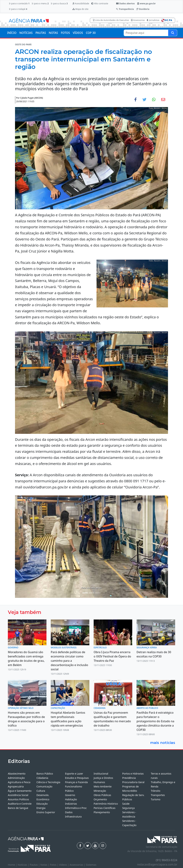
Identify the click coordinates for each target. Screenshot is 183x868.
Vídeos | (64, 865)
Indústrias (71, 804)
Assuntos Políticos (18, 799)
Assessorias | (78, 865)
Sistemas (91, 865)
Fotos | (55, 865)
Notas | (45, 865)
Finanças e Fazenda (76, 782)
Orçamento (100, 799)
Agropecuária (16, 786)
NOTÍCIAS (26, 33)
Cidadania (42, 778)
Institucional (101, 774)
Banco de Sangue (18, 808)
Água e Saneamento (20, 791)
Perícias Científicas (105, 808)
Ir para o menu (40, 3)
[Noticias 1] (85, 593)
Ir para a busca (59, 3)
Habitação (71, 799)
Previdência (129, 778)
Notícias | (24, 865)
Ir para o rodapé (18, 9)
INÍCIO (12, 33)
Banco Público (45, 774)
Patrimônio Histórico (106, 804)
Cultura (41, 791)
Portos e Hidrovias (133, 774)
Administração (16, 778)
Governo (70, 795)
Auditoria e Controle (20, 804)
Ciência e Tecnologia (48, 782)
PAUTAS (41, 33)
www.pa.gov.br (146, 3)
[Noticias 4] (91, 593)
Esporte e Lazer (74, 774)
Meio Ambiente (103, 786)
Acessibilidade (81, 3)
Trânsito (156, 791)
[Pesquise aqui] (173, 33)
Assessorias (138, 20)
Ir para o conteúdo (19, 3)
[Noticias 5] (98, 593)
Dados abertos (125, 3)
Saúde (126, 804)
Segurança (128, 808)
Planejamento (102, 812)
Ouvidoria (143, 9)
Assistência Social (18, 795)
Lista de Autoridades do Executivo (111, 20)
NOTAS (53, 33)
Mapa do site (80, 9)
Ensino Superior (46, 812)
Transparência (125, 9)
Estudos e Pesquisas (77, 778)
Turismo (156, 799)
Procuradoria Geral (133, 782)
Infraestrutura (73, 817)
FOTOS (65, 33)
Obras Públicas (102, 795)
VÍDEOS (78, 33)
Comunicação (44, 786)
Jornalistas (153, 20)
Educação (42, 804)
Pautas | (35, 865)
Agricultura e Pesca (19, 782)
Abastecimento (17, 774)
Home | (13, 865)
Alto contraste (100, 3)
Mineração (100, 791)
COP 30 (91, 33)
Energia (41, 808)
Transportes (158, 795)
